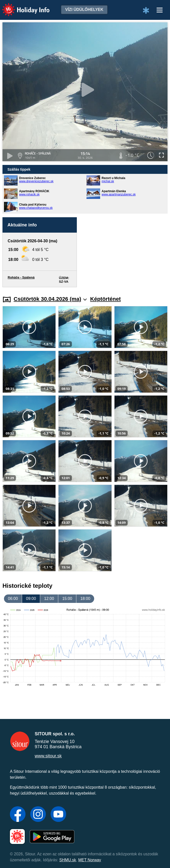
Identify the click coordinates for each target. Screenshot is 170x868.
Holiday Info (21, 6)
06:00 (13, 599)
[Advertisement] (125, 252)
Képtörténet (105, 299)
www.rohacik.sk (29, 194)
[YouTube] (58, 815)
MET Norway (90, 860)
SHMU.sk (68, 860)
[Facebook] (18, 815)
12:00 (49, 599)
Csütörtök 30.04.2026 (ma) (50, 299)
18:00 (85, 599)
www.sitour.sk (48, 756)
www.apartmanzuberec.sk (119, 194)
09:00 (31, 599)
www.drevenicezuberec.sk (36, 181)
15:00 (67, 599)
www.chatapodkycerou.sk (36, 208)
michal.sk (108, 181)
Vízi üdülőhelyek (84, 10)
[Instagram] (38, 815)
